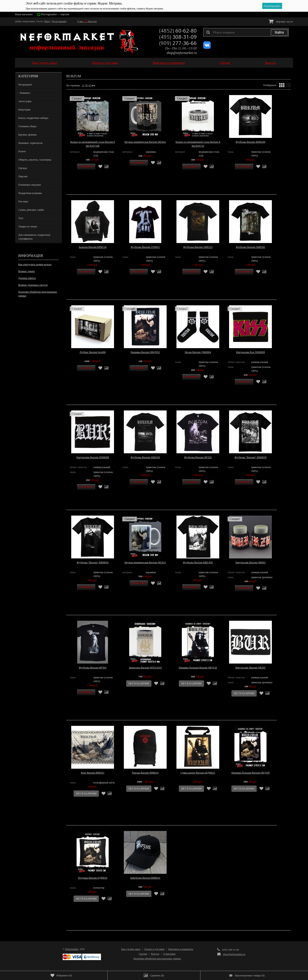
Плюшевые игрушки (30, 185)
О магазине (169, 954)
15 (83, 85)
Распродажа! (25, 85)
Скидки (225, 63)
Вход (48, 21)
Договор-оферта (27, 278)
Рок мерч (23, 201)
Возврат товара (26, 271)
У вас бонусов (87, 21)
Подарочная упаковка (30, 193)
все (93, 85)
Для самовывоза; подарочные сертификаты (34, 237)
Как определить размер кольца (35, 264)
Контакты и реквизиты (169, 63)
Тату (21, 218)
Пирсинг (23, 176)
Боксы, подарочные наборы (33, 118)
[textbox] (246, 32)
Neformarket (72, 949)
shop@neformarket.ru (182, 53)
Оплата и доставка (105, 63)
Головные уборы (27, 126)
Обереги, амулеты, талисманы (35, 160)
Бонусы (270, 63)
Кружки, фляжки (28, 135)
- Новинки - (25, 93)
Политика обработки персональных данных (38, 294)
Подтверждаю (272, 6)
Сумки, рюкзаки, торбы (31, 210)
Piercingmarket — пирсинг (55, 14)
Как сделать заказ (45, 63)
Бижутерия (24, 110)
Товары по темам (28, 227)
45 (90, 85)
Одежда (23, 168)
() (61, 976)
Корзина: (281, 21)
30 (86, 85)
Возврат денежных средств (33, 285)
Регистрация (59, 21)
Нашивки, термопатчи (30, 143)
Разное (22, 151)
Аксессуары (25, 101)
